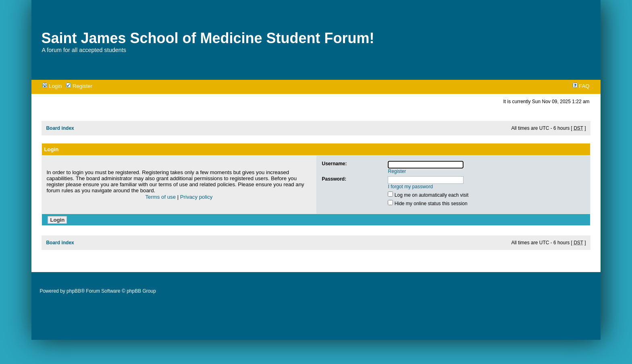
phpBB (74, 291)
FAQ (581, 86)
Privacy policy (196, 197)
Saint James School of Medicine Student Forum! (208, 38)
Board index (60, 128)
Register (79, 86)
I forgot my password (411, 187)
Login (52, 86)
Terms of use (161, 197)
